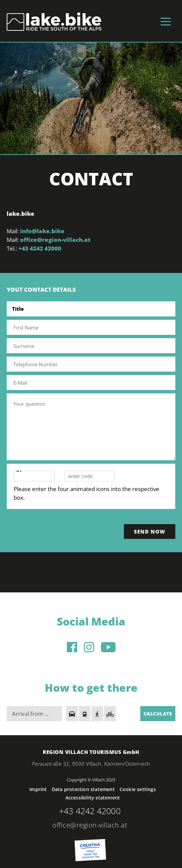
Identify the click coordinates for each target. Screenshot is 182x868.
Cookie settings (138, 789)
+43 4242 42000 (40, 248)
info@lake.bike (42, 231)
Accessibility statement (93, 798)
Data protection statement (83, 789)
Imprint (38, 789)
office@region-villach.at (55, 240)
